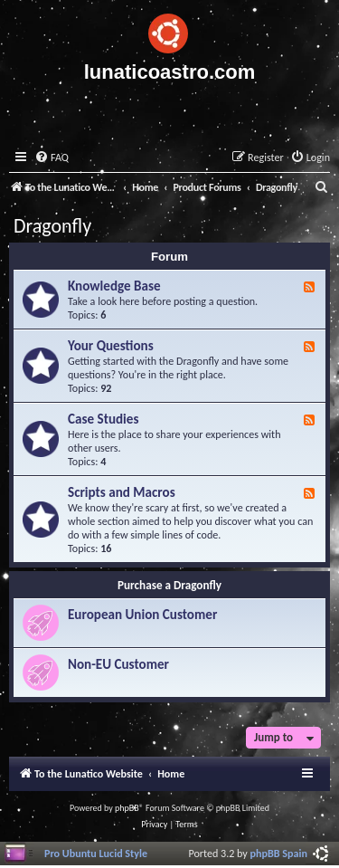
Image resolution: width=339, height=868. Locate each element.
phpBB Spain (279, 853)
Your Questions (111, 346)
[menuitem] (52, 158)
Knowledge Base (114, 286)
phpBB (127, 808)
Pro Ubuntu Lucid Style (96, 853)
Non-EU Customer (118, 664)
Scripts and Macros (122, 492)
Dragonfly (52, 226)
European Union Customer (142, 615)
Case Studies (103, 419)
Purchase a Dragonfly (169, 585)
